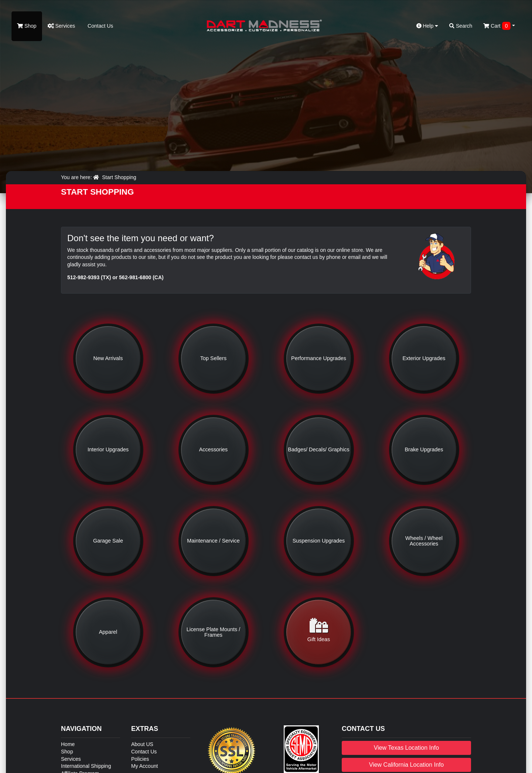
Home (68, 744)
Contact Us (100, 26)
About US (142, 744)
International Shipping (86, 766)
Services (62, 26)
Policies (140, 759)
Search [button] (461, 26)
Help (427, 26)
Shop (27, 26)
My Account (144, 766)
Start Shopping (119, 177)
